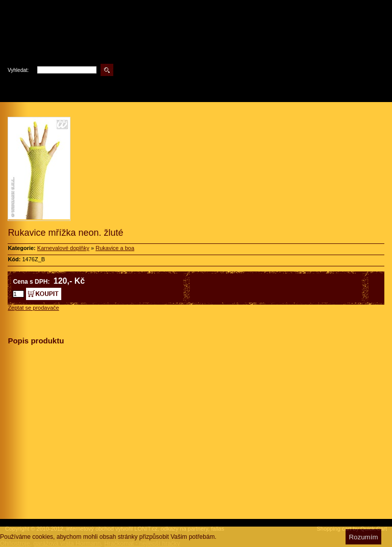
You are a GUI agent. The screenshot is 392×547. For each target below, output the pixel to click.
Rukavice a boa (115, 248)
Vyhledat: (18, 70)
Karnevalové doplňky (63, 248)
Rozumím (363, 537)
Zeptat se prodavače (33, 308)
